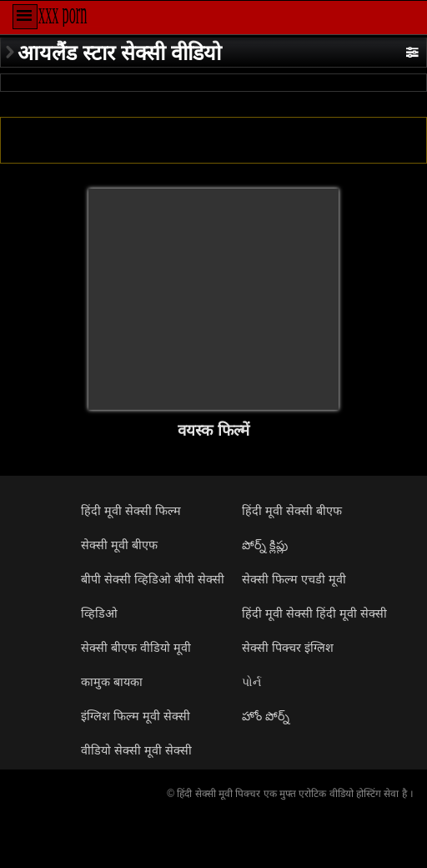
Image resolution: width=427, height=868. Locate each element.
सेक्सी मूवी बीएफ (119, 545)
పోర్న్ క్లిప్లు (265, 545)
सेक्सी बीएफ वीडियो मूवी (136, 648)
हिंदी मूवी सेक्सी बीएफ (292, 511)
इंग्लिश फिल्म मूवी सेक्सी (136, 716)
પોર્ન (251, 682)
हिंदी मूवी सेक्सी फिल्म (131, 511)
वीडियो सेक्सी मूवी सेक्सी (136, 750)
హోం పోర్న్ (266, 716)
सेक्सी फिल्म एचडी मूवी (294, 579)
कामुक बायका (112, 682)
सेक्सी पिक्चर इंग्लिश (288, 648)
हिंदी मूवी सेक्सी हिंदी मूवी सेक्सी (314, 613)
